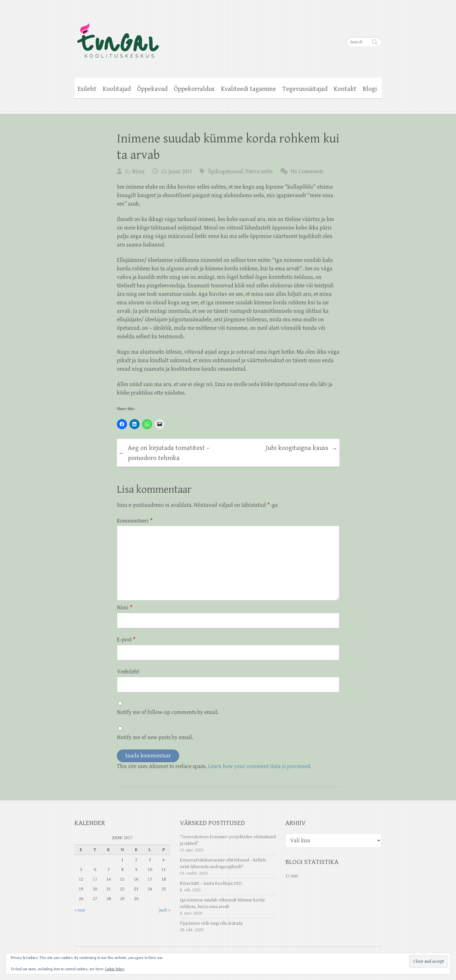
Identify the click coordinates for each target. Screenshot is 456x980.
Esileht (87, 89)
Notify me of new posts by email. (155, 737)
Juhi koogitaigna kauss (302, 449)
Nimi (125, 608)
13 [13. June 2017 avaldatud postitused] (95, 879)
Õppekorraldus (194, 89)
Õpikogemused (225, 172)
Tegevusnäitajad (305, 89)
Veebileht (128, 672)
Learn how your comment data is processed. (260, 766)
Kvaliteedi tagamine (248, 89)
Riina (138, 172)
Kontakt (345, 89)
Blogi (370, 89)
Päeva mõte (259, 172)
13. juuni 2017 (176, 172)
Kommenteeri (135, 521)
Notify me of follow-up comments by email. (168, 712)
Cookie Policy (115, 969)
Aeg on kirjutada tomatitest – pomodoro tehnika (164, 453)
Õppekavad (152, 89)
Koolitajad (117, 89)
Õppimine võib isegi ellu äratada (211, 923)
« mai (80, 910)
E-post (126, 640)
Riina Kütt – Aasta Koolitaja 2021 (211, 883)
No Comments (307, 172)
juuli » (165, 910)
